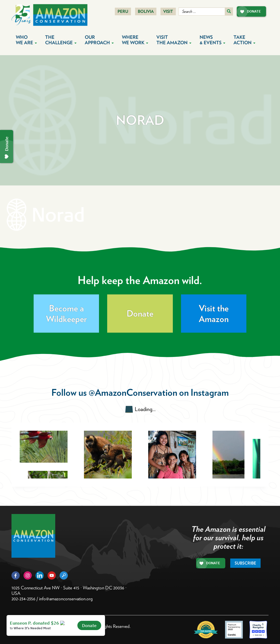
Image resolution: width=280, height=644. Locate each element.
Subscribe (245, 563)
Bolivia (146, 11)
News (212, 40)
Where (135, 40)
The (61, 40)
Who (26, 40)
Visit (168, 11)
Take (244, 40)
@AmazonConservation (133, 392)
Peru (123, 11)
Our (99, 40)
